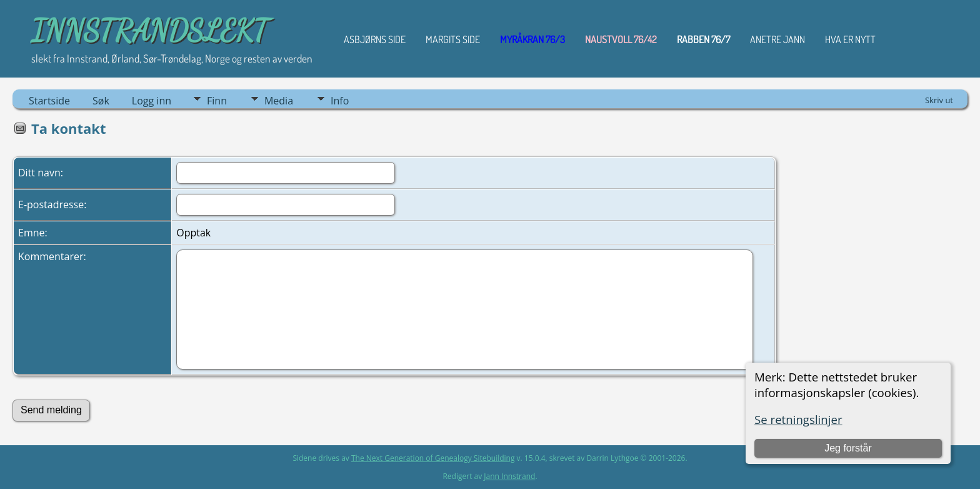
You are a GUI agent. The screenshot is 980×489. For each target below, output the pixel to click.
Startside (49, 101)
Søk (101, 101)
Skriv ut (939, 100)
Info (340, 101)
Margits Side (453, 39)
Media (279, 101)
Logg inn (152, 101)
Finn (217, 101)
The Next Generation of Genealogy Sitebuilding (433, 458)
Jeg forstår (848, 448)
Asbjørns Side (375, 39)
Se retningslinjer (798, 419)
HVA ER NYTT (850, 39)
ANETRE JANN (777, 39)
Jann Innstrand (509, 476)
